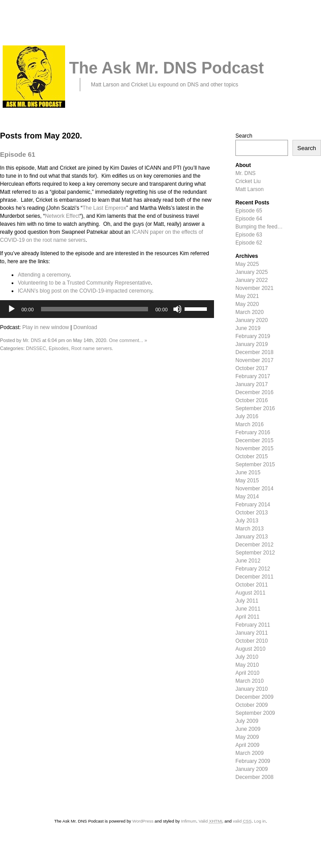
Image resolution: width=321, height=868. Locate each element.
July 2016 (247, 416)
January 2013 (252, 537)
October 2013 (252, 513)
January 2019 (252, 344)
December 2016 (254, 392)
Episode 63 (249, 235)
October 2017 (252, 368)
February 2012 (253, 569)
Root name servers (92, 348)
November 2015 (254, 448)
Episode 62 (249, 243)
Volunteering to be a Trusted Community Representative (84, 283)
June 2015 (248, 473)
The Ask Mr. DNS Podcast (167, 68)
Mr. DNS (32, 340)
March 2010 (249, 681)
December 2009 (254, 697)
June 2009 (248, 729)
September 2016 (255, 408)
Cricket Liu (248, 181)
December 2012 (254, 545)
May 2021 (247, 296)
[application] (107, 309)
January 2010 (252, 689)
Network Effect (62, 216)
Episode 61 (18, 154)
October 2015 (252, 456)
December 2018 (254, 352)
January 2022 (252, 280)
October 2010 (252, 641)
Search (244, 136)
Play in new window (46, 327)
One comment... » (128, 340)
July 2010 (247, 657)
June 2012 (248, 561)
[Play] (12, 309)
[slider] (95, 309)
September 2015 (255, 465)
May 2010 (247, 665)
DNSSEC (36, 348)
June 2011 (248, 609)
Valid (211, 821)
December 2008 (254, 777)
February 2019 (253, 336)
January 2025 (252, 272)
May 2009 (247, 737)
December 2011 (254, 577)
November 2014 (254, 489)
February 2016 (253, 432)
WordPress (143, 821)
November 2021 (254, 288)
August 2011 (250, 593)
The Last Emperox (104, 208)
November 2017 (254, 360)
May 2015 (247, 481)
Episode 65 (249, 211)
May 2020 (247, 304)
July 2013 (247, 521)
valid (242, 821)
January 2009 (252, 769)
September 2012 (255, 553)
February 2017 (253, 376)
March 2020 (249, 312)
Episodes (58, 348)
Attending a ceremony (44, 275)
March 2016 (249, 424)
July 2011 (247, 601)
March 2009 (249, 753)
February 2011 (253, 625)
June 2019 (248, 328)
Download (85, 327)
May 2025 (247, 264)
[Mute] (177, 309)
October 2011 (252, 585)
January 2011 (252, 633)
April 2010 (247, 673)
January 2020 (252, 320)
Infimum (189, 821)
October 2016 (252, 400)
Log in (260, 821)
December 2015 (254, 440)
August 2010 (250, 649)
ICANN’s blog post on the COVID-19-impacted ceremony (85, 291)
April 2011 (247, 617)
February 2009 (253, 761)
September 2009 (255, 713)
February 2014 (253, 505)
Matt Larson (249, 189)
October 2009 (252, 705)
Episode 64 (249, 219)
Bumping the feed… (259, 227)
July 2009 (247, 721)
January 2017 (252, 384)
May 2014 (247, 497)
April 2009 (247, 745)
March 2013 (249, 529)
